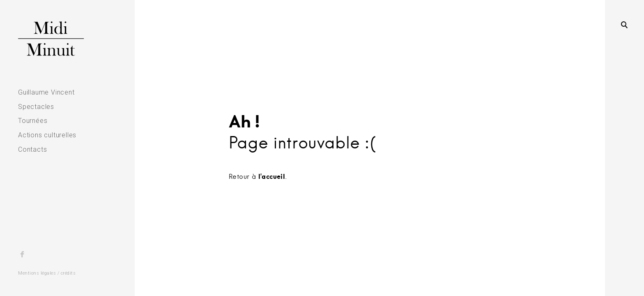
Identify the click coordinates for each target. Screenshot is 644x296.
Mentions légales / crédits (47, 273)
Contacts (32, 149)
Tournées (33, 121)
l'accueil (272, 176)
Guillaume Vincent (46, 92)
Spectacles (36, 107)
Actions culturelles (47, 135)
